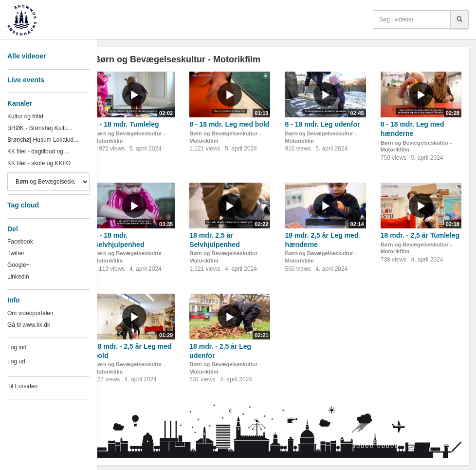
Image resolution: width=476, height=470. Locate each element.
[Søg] (459, 19)
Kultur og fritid (25, 116)
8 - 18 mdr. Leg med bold (229, 124)
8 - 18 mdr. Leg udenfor (322, 124)
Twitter (16, 253)
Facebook (20, 242)
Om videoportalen (30, 313)
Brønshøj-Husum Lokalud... (43, 140)
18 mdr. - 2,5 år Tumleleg (420, 235)
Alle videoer (27, 56)
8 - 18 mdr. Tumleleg (127, 124)
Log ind (17, 347)
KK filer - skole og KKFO (39, 163)
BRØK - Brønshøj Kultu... (40, 128)
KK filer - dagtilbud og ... (38, 151)
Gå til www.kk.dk (29, 325)
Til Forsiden (22, 386)
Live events (26, 80)
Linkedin (18, 277)
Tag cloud (23, 205)
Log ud (16, 361)
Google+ (18, 265)
